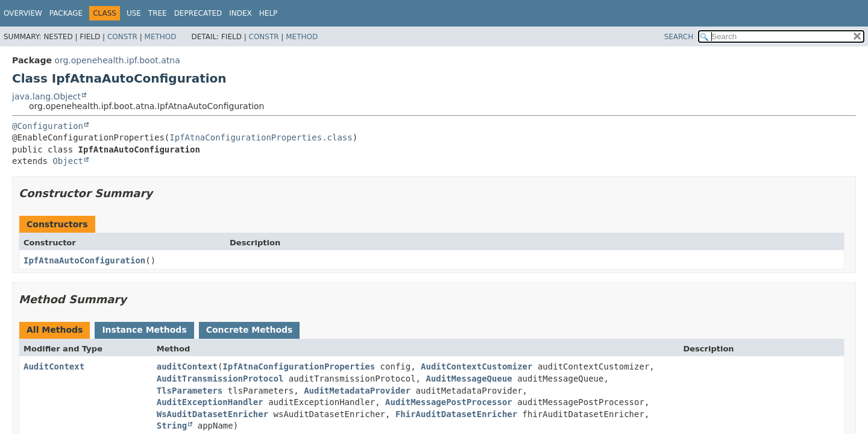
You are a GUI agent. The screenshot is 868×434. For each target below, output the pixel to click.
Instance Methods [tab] (144, 330)
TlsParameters (190, 391)
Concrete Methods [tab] (250, 330)
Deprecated (198, 13)
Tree (158, 13)
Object (68, 161)
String (172, 426)
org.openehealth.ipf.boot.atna (117, 60)
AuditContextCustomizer (476, 366)
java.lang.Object (46, 96)
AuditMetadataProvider (357, 391)
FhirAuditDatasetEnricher (456, 414)
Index (241, 13)
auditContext (187, 366)
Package (66, 13)
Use (134, 13)
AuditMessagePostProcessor (449, 402)
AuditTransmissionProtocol (220, 379)
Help (269, 13)
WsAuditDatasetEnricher (212, 414)
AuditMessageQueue (469, 379)
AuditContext (54, 366)
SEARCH (679, 37)
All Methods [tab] (55, 330)
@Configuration (48, 126)
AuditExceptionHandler (210, 402)
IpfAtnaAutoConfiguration (84, 260)
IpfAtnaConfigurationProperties (299, 366)
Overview (23, 13)
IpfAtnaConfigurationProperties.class (261, 137)
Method (161, 37)
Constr (122, 37)
